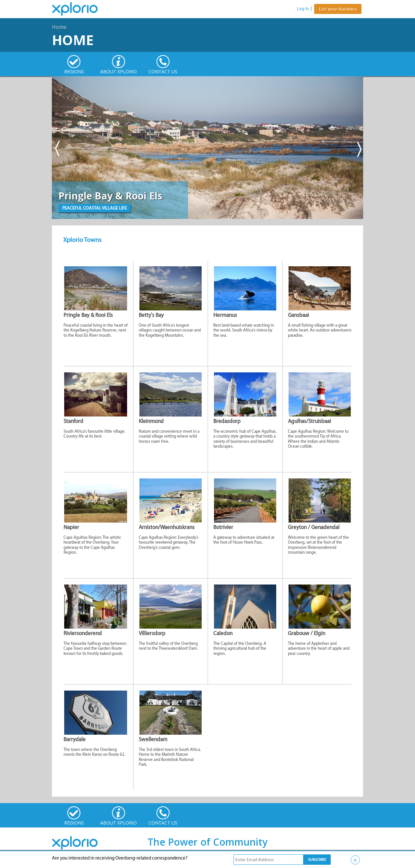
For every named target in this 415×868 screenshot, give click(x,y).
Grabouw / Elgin (307, 633)
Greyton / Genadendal (314, 527)
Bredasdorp (227, 421)
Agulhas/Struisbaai (309, 421)
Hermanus (225, 315)
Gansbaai (298, 315)
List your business (338, 9)
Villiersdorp (152, 633)
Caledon (223, 633)
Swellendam (153, 739)
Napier (71, 527)
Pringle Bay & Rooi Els (88, 315)
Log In (303, 9)
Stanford (73, 421)
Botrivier (223, 527)
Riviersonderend (83, 633)
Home (59, 27)
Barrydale (75, 739)
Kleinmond (151, 421)
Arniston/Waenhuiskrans (167, 527)
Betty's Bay (151, 315)
